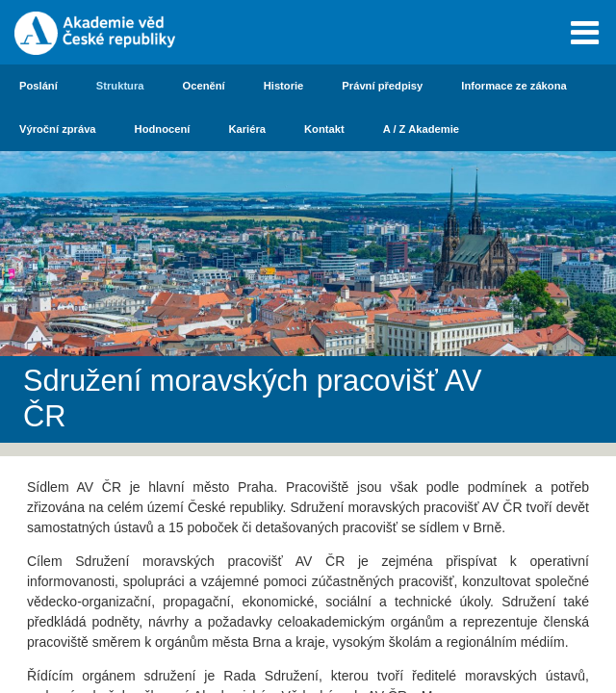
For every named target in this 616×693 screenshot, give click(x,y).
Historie (284, 86)
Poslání (38, 86)
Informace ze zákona (513, 86)
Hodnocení (163, 129)
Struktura (120, 86)
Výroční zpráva (58, 129)
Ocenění (204, 86)
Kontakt (324, 129)
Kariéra (247, 129)
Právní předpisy (382, 86)
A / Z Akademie (421, 129)
